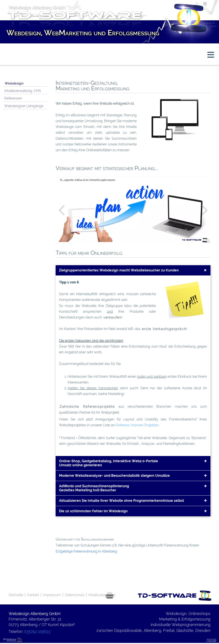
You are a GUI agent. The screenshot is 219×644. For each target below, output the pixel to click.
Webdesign (14, 83)
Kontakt (33, 595)
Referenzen (13, 98)
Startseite (16, 595)
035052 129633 (37, 631)
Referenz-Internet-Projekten (137, 425)
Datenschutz (75, 595)
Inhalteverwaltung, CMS (23, 91)
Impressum (52, 595)
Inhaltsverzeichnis (102, 595)
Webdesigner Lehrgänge (24, 106)
